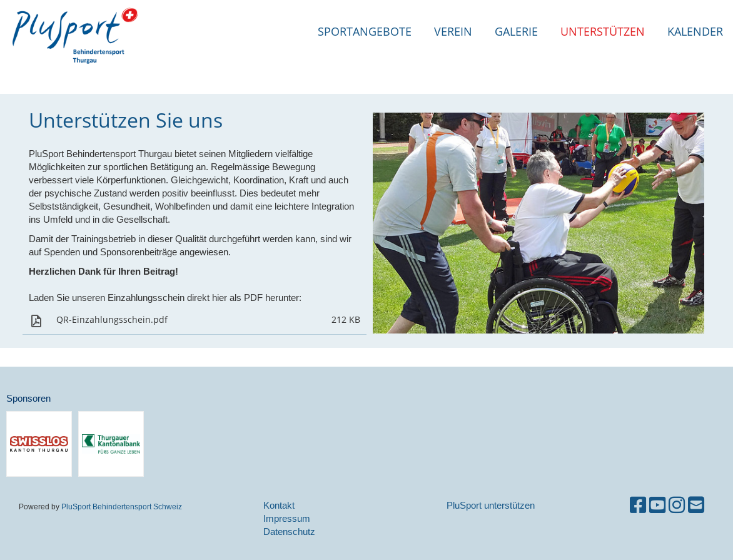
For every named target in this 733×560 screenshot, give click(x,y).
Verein (453, 31)
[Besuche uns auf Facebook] (638, 505)
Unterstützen (603, 31)
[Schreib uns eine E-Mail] (696, 505)
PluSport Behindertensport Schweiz (122, 507)
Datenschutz (289, 532)
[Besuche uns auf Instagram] (677, 505)
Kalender (695, 31)
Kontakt (279, 505)
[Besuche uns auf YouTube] (657, 505)
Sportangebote (365, 31)
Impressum (287, 518)
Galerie (516, 31)
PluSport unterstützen (491, 505)
